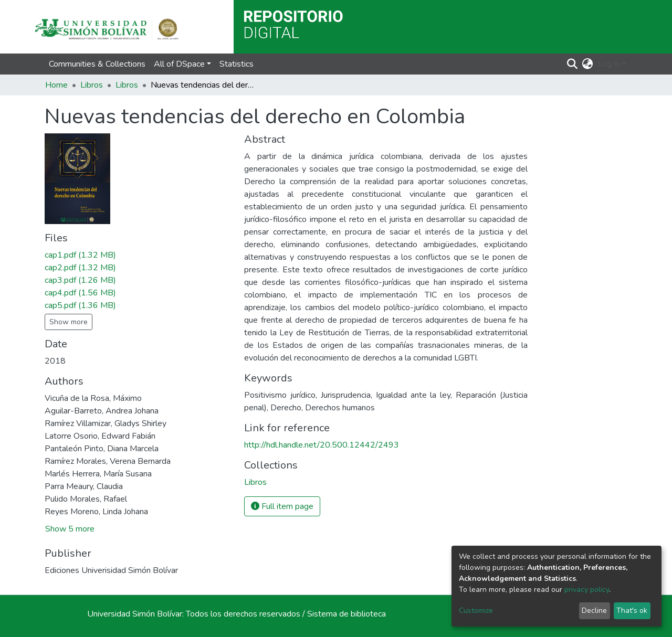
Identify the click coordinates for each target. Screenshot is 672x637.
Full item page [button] (282, 506)
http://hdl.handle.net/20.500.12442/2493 (322, 445)
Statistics (237, 64)
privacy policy (587, 590)
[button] (588, 64)
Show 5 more (70, 529)
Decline (594, 611)
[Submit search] (573, 64)
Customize (476, 611)
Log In (609, 64)
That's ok (632, 611)
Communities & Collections (97, 64)
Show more (69, 322)
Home (56, 85)
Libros (92, 85)
